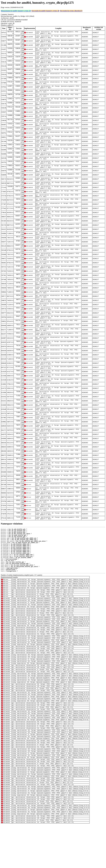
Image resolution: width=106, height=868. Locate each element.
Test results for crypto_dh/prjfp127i (71, 11)
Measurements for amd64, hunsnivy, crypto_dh (16, 11)
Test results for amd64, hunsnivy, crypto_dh (45, 11)
